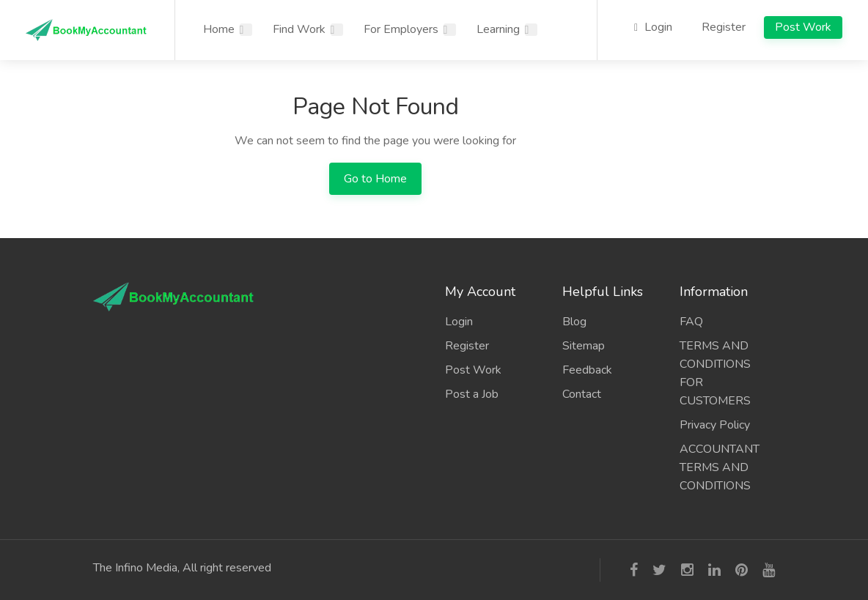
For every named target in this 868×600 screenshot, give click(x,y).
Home (219, 29)
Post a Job (472, 394)
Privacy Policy (715, 425)
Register (724, 27)
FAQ (691, 322)
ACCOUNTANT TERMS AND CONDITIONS (720, 467)
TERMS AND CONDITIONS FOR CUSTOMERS (715, 373)
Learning (498, 29)
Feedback (587, 370)
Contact (582, 394)
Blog (574, 322)
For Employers (401, 29)
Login (653, 27)
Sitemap (584, 346)
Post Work (803, 27)
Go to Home (375, 179)
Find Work (299, 29)
